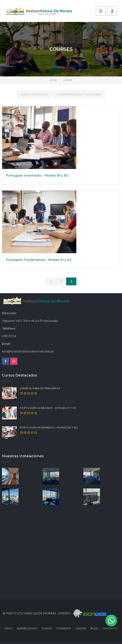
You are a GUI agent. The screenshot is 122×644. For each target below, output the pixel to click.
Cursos (47, 628)
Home (53, 80)
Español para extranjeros (40, 388)
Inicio (8, 628)
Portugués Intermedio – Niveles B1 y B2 (37, 176)
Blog (94, 628)
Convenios (64, 628)
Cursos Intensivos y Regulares (79, 94)
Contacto (110, 628)
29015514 (9, 336)
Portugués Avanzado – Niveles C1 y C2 (48, 408)
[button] (112, 11)
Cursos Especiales (34, 94)
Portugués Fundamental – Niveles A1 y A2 (39, 260)
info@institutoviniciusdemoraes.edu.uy (28, 351)
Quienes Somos (27, 628)
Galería (81, 628)
